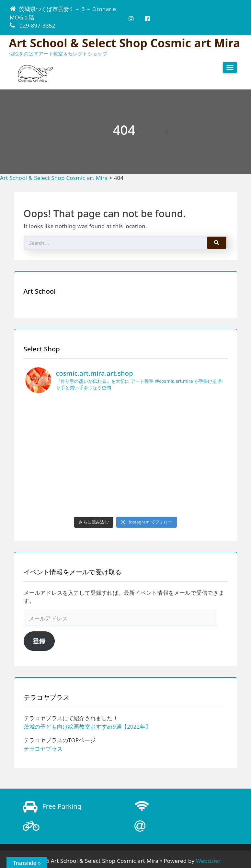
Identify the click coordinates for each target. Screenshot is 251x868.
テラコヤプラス (43, 749)
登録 (39, 641)
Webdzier (208, 861)
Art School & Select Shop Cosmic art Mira (125, 43)
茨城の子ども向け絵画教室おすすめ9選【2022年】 (87, 727)
